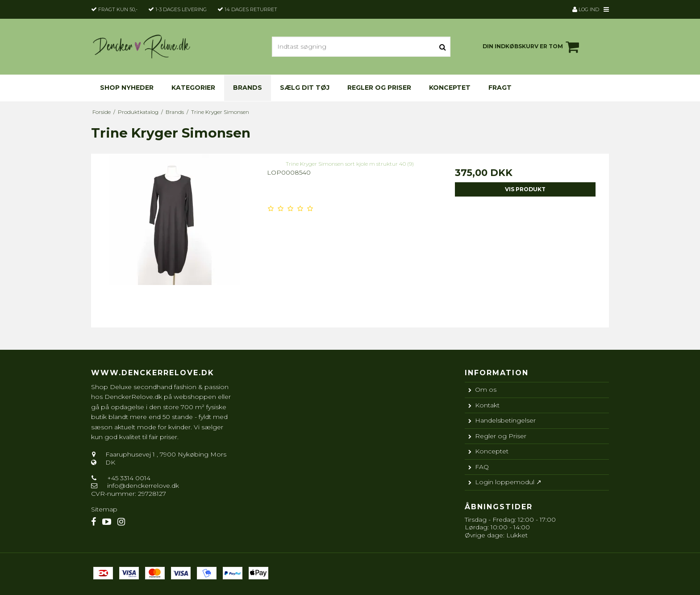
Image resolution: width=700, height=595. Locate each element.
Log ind (586, 9)
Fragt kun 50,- (118, 9)
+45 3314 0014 (128, 478)
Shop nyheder (127, 88)
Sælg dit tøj (305, 88)
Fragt (500, 88)
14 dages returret (251, 9)
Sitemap (104, 509)
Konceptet (450, 88)
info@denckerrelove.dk (143, 486)
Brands (248, 88)
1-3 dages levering (181, 9)
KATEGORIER (193, 88)
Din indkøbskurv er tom (532, 47)
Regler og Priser (379, 88)
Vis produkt (525, 189)
